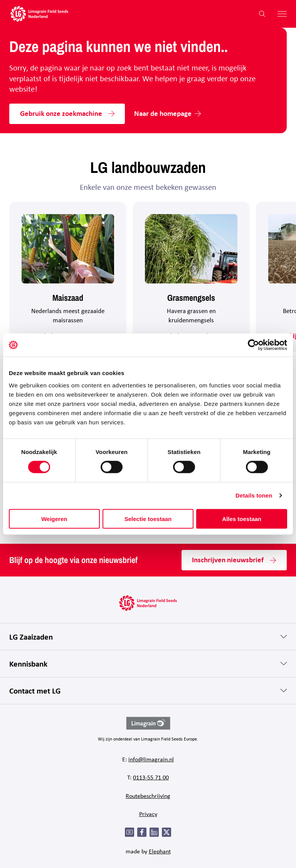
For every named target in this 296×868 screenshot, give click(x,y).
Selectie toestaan (148, 519)
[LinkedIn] (154, 832)
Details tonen (254, 495)
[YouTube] (129, 832)
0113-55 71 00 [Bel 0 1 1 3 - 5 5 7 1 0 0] (151, 777)
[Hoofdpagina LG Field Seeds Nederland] (39, 14)
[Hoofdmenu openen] (279, 14)
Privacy (148, 814)
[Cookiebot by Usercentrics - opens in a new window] (253, 345)
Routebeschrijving (148, 796)
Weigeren (54, 519)
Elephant (160, 851)
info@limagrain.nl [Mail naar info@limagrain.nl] (151, 759)
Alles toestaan (242, 519)
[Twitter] (166, 832)
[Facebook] (142, 832)
